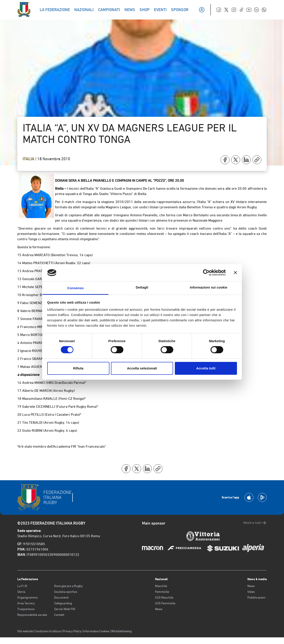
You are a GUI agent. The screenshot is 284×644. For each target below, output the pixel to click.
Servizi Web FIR (65, 609)
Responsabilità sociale (32, 615)
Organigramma (27, 597)
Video (251, 592)
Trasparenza (26, 609)
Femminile (162, 592)
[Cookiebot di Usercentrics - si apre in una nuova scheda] (206, 273)
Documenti (61, 597)
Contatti (59, 615)
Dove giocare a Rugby (68, 586)
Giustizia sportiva (66, 592)
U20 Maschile (164, 597)
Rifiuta (78, 368)
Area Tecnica (26, 603)
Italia (29, 159)
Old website (25, 631)
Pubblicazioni (256, 597)
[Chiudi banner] (235, 273)
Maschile (161, 586)
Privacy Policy (72, 631)
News (159, 609)
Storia (21, 592)
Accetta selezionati (142, 368)
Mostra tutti (255, 523)
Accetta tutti (206, 368)
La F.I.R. (23, 586)
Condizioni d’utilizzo (48, 631)
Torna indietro (40, 42)
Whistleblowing (121, 631)
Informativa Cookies (96, 631)
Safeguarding (63, 603)
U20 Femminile (165, 603)
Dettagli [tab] (142, 287)
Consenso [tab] (75, 288)
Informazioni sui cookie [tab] (209, 287)
